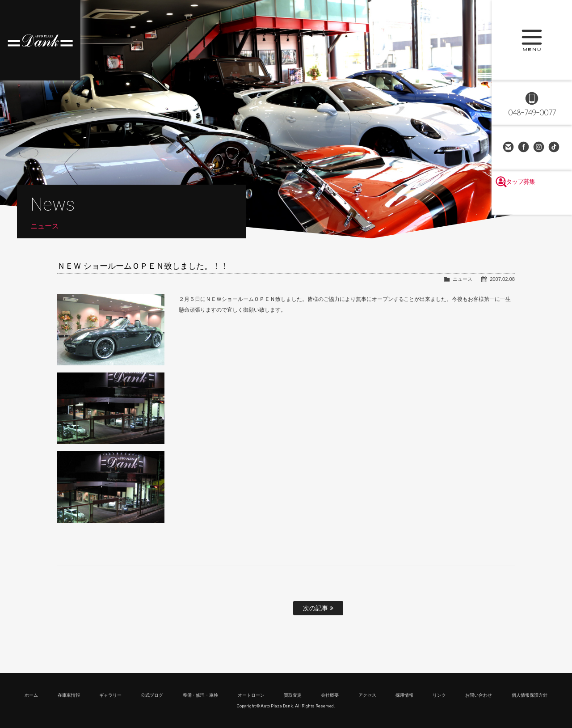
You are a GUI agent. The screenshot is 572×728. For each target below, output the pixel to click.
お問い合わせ (509, 148)
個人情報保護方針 (530, 695)
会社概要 (330, 695)
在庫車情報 (69, 695)
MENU (532, 40)
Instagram (539, 148)
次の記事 (318, 608)
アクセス (367, 695)
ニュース (463, 279)
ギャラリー (110, 695)
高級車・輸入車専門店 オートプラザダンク (40, 40)
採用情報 (404, 695)
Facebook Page (524, 148)
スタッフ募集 (532, 202)
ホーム (31, 695)
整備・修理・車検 (201, 695)
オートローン (251, 695)
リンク (439, 695)
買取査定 (293, 695)
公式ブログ (152, 695)
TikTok (555, 148)
